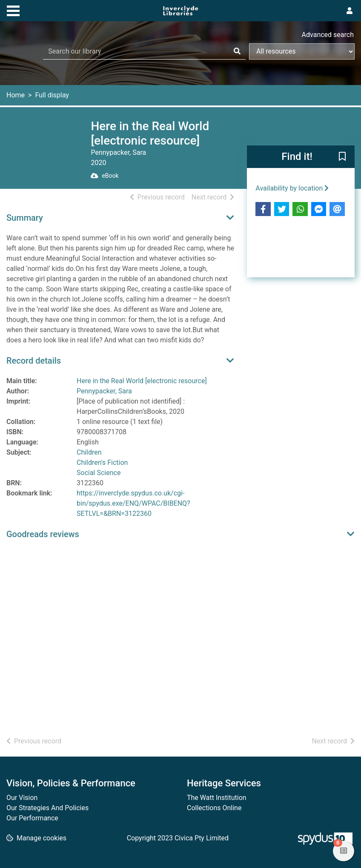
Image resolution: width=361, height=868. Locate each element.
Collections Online (214, 808)
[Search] (237, 51)
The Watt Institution (217, 798)
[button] (342, 157)
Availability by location (292, 188)
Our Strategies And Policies (47, 808)
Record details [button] (34, 361)
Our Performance (32, 818)
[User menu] (350, 11)
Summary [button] (25, 218)
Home (16, 95)
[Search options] (302, 51)
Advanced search (328, 35)
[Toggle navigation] (13, 10)
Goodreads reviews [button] (43, 534)
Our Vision (22, 798)
